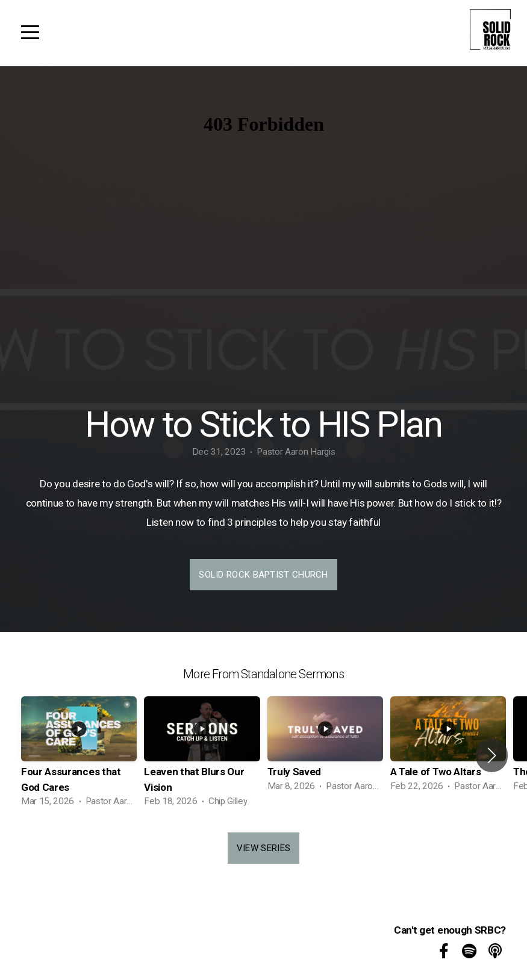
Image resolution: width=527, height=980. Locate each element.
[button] (492, 755)
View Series (263, 848)
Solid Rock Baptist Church (263, 575)
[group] (79, 755)
